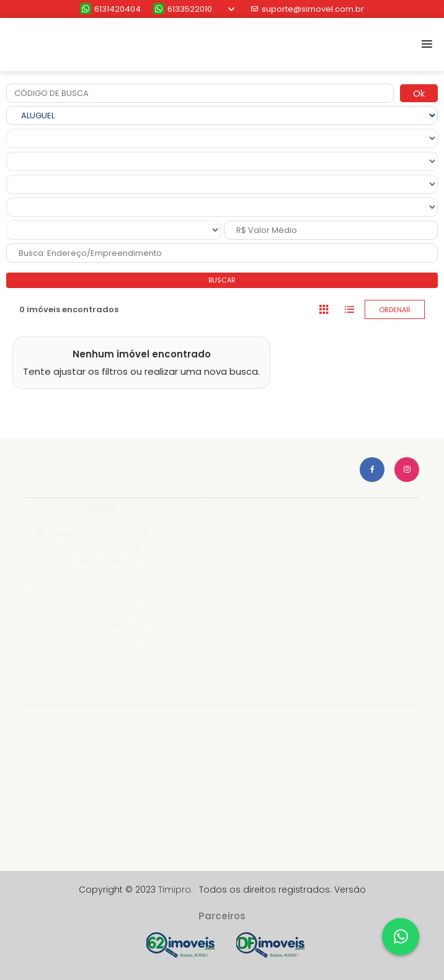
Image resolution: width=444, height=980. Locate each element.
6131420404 (110, 9)
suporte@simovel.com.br (307, 9)
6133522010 (183, 9)
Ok (419, 93)
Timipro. (175, 890)
